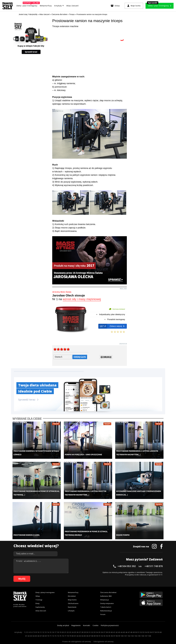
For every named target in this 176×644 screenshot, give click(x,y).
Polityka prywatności (110, 619)
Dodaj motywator (107, 597)
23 (70, 626)
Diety (37, 597)
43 (119, 626)
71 (51, 630)
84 (82, 630)
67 (41, 630)
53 (143, 626)
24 (73, 626)
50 (136, 626)
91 (100, 630)
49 (134, 626)
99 (119, 630)
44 (121, 626)
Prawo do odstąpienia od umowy (77, 635)
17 (55, 626)
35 (99, 626)
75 (60, 630)
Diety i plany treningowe (45, 586)
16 (53, 626)
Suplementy (40, 601)
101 (125, 630)
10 (38, 626)
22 (68, 626)
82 (78, 630)
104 (136, 630)
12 (43, 626)
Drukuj (106, 357)
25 (75, 626)
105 (139, 630)
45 (124, 626)
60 (161, 626)
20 (63, 626)
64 (34, 630)
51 (139, 626)
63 (31, 630)
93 (104, 630)
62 (29, 630)
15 (51, 626)
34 (97, 626)
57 (153, 626)
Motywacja (105, 594)
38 (107, 626)
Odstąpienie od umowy (104, 635)
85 (85, 630)
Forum (103, 608)
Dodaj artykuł (63, 619)
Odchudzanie (73, 597)
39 (109, 626)
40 (112, 626)
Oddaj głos (80, 357)
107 (146, 630)
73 (56, 630)
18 (58, 626)
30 (87, 626)
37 (104, 626)
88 (92, 630)
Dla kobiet (72, 590)
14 (48, 626)
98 (117, 630)
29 (85, 626)
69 (46, 630)
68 (43, 630)
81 (75, 630)
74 (58, 630)
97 (114, 630)
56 (151, 626)
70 (48, 630)
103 (132, 630)
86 (87, 630)
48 (131, 626)
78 (68, 630)
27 (80, 626)
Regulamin (76, 619)
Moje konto (72, 594)
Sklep (38, 590)
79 (70, 630)
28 (82, 626)
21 (65, 626)
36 (102, 626)
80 (73, 630)
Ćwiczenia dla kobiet (108, 586)
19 (60, 626)
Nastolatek (72, 601)
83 (80, 630)
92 (102, 630)
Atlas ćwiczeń (72, 6)
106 (143, 630)
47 (129, 626)
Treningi (39, 594)
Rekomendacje (106, 605)
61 (26, 630)
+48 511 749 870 (154, 560)
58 (156, 626)
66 (38, 630)
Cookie (95, 619)
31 (90, 626)
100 (122, 630)
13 (46, 626)
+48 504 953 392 (127, 560)
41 (114, 626)
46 (126, 626)
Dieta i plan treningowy (27, 5)
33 (95, 626)
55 (148, 626)
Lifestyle (71, 605)
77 (65, 630)
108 (149, 630)
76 (63, 630)
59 (158, 626)
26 (77, 626)
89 (95, 630)
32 (92, 626)
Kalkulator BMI (106, 590)
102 (129, 630)
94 (107, 630)
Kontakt (87, 619)
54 (146, 626)
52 (141, 626)
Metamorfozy (46, 6)
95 (109, 630)
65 (36, 630)
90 (97, 630)
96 (112, 630)
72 (53, 630)
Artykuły (59, 6)
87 (90, 630)
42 (117, 626)
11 (41, 626)
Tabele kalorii (106, 601)
